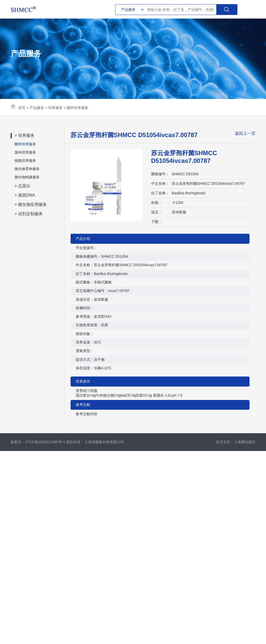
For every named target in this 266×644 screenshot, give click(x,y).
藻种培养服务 (25, 152)
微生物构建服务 (27, 177)
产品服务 (37, 108)
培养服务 (55, 108)
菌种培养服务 (78, 108)
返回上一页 (245, 133)
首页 (22, 108)
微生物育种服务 (27, 169)
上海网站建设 (245, 442)
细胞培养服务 (25, 161)
